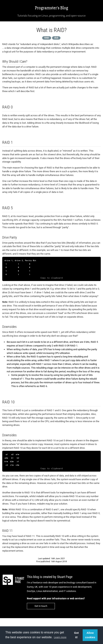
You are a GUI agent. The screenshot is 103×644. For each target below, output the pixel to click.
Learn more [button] (60, 637)
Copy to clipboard (52, 278)
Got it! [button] (76, 635)
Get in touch (41, 606)
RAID (47, 38)
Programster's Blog (51, 8)
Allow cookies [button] (90, 635)
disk (56, 38)
